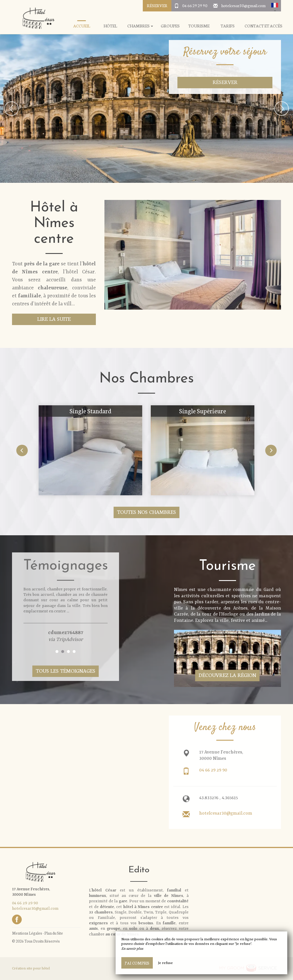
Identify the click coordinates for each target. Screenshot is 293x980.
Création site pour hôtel (31, 969)
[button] (275, 6)
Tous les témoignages (66, 671)
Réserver (157, 5)
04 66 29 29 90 (195, 5)
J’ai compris (137, 963)
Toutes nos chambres (146, 512)
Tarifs (228, 26)
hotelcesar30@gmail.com (243, 5)
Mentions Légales (27, 933)
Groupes (170, 26)
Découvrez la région (227, 675)
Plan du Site (54, 933)
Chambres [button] (140, 26)
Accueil (82, 26)
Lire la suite (54, 319)
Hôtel (110, 26)
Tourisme (199, 26)
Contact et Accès (264, 26)
